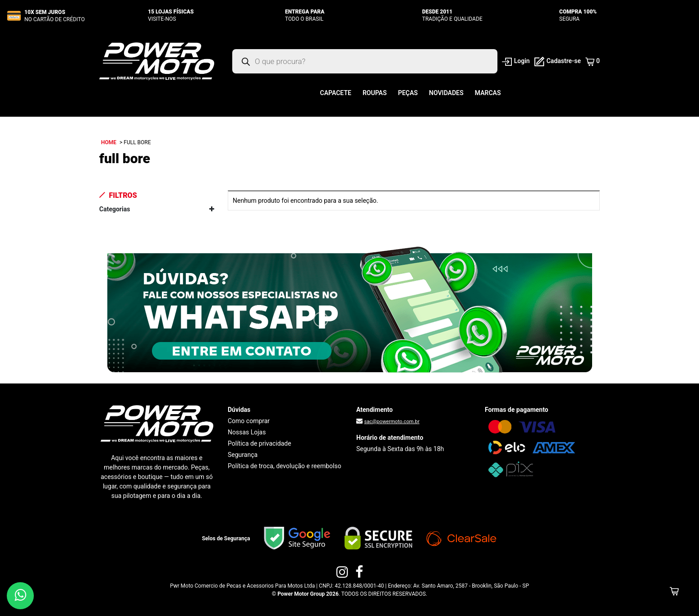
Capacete (336, 93)
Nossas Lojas (247, 432)
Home (109, 142)
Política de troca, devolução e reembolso (285, 466)
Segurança (243, 455)
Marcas (488, 93)
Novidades (446, 93)
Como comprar (249, 421)
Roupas (375, 93)
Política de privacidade (260, 443)
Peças (408, 93)
